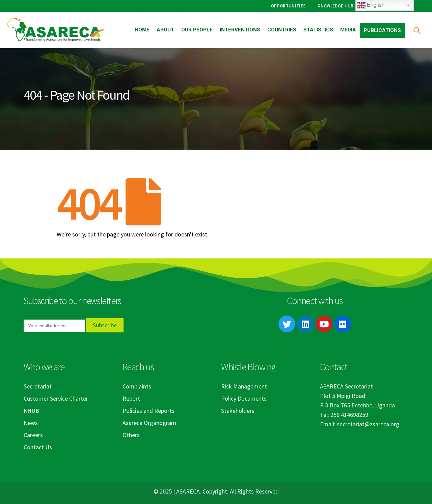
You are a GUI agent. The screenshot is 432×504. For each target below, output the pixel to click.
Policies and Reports (148, 411)
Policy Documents (244, 398)
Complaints (137, 386)
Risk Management (244, 386)
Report (131, 398)
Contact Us (38, 447)
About (165, 30)
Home (142, 30)
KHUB (31, 411)
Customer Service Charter (56, 398)
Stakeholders (238, 411)
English (371, 5)
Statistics (318, 30)
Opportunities (288, 6)
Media (348, 30)
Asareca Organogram (149, 423)
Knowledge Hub (335, 6)
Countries (282, 30)
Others (131, 435)
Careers (33, 435)
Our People (197, 30)
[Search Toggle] (417, 30)
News (31, 423)
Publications (382, 30)
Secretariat (38, 386)
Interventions (240, 30)
